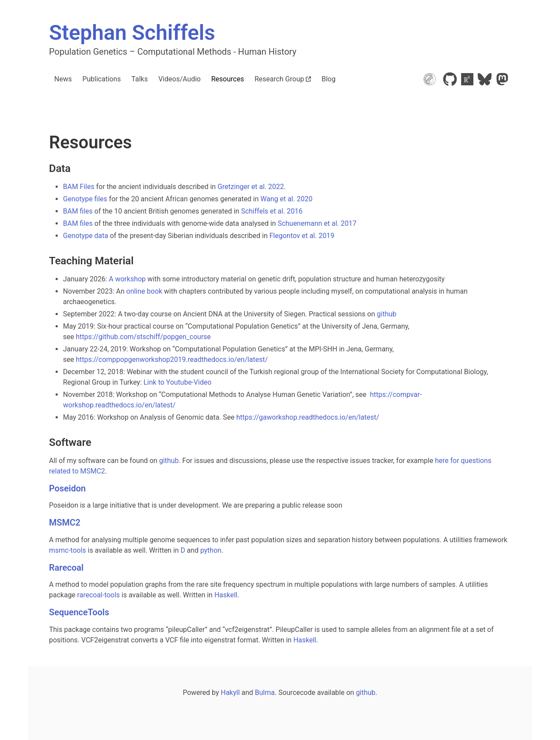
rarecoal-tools (98, 595)
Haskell (226, 595)
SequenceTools (79, 612)
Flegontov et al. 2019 (302, 236)
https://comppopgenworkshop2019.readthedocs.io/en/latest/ (172, 359)
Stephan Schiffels (132, 33)
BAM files (78, 211)
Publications (101, 79)
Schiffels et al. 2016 (272, 211)
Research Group (283, 79)
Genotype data (86, 236)
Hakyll (230, 693)
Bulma (265, 693)
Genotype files (85, 199)
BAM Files (79, 187)
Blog (329, 79)
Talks (140, 79)
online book (144, 291)
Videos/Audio (180, 79)
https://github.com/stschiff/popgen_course (143, 337)
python (211, 550)
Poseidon (67, 488)
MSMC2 (65, 523)
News (63, 79)
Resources (228, 79)
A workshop (127, 279)
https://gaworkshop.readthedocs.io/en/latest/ (308, 417)
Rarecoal (66, 568)
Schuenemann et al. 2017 (317, 223)
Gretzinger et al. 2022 (251, 187)
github (387, 314)
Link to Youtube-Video (177, 382)
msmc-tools (68, 550)
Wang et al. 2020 (286, 199)
